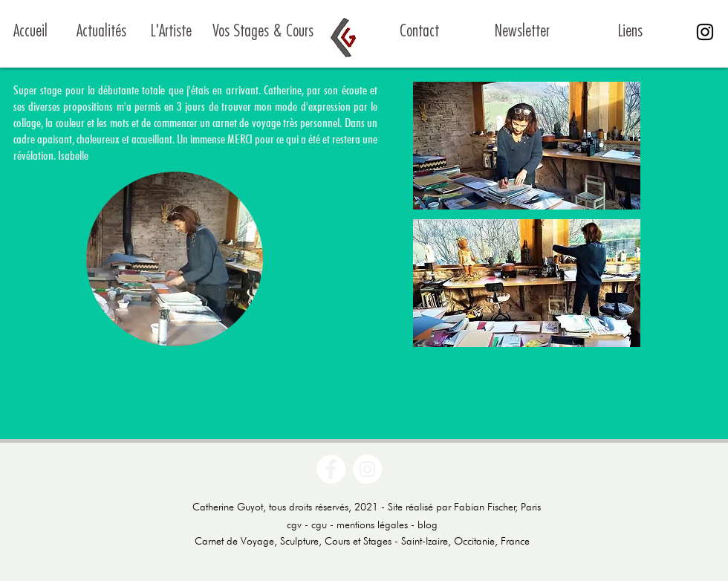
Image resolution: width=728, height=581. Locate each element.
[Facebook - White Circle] (331, 469)
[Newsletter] (522, 32)
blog (428, 525)
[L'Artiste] (171, 32)
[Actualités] (101, 32)
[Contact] (419, 32)
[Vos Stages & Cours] (263, 32)
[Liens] (630, 32)
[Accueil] (50, 32)
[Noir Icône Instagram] (705, 32)
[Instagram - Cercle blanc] (367, 469)
